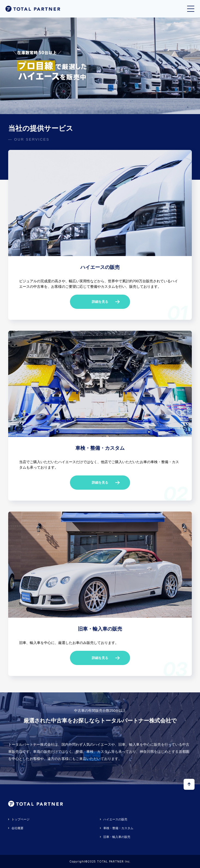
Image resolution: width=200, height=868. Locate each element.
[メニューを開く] (191, 9)
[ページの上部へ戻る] (189, 784)
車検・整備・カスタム (118, 828)
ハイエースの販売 (115, 819)
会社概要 (17, 828)
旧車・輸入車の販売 (117, 837)
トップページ (20, 819)
